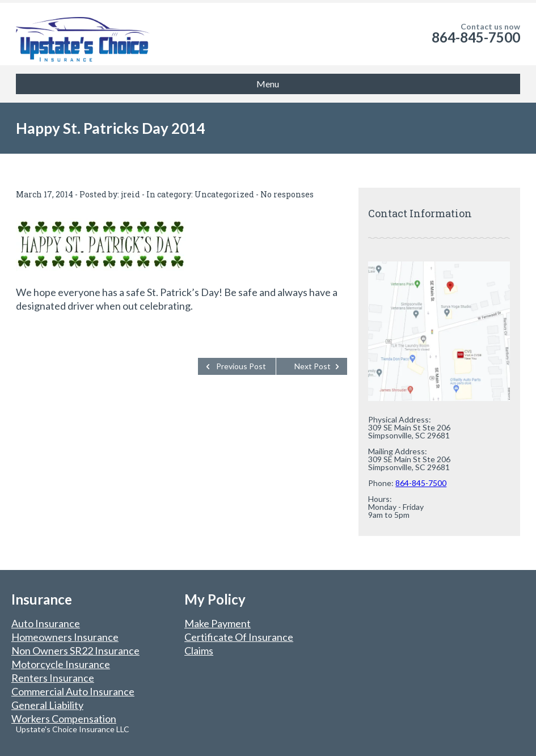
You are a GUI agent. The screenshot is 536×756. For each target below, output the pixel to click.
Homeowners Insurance (65, 637)
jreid (130, 194)
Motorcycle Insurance (61, 664)
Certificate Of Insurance (239, 637)
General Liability (47, 705)
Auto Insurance (46, 623)
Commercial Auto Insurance (73, 691)
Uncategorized (224, 194)
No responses (287, 194)
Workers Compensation (64, 719)
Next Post (313, 366)
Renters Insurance (53, 678)
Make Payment (218, 623)
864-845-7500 (476, 37)
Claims (199, 651)
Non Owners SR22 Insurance (75, 651)
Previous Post (241, 366)
